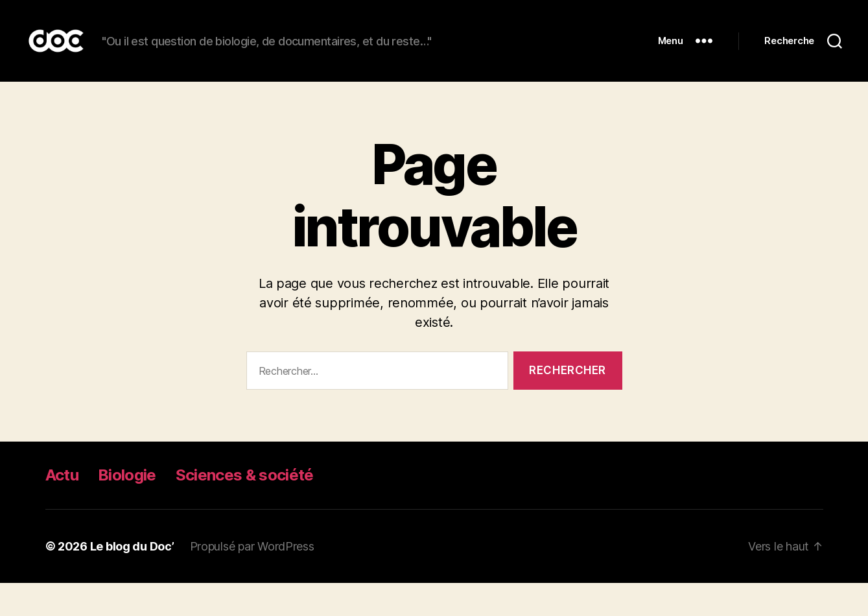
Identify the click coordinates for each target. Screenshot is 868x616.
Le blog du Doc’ (132, 579)
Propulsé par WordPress (252, 579)
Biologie (127, 508)
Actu (62, 508)
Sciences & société (245, 508)
